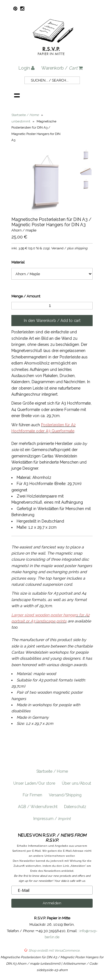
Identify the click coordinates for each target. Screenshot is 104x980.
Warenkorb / (62, 68)
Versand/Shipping (65, 795)
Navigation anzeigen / (17, 95)
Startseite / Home (52, 771)
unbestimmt (21, 121)
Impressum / (52, 819)
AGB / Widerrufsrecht (38, 807)
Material (18, 262)
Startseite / (25, 115)
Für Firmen (32, 795)
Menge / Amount (26, 296)
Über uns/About (76, 783)
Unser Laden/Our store (34, 783)
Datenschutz (75, 807)
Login (26, 68)
